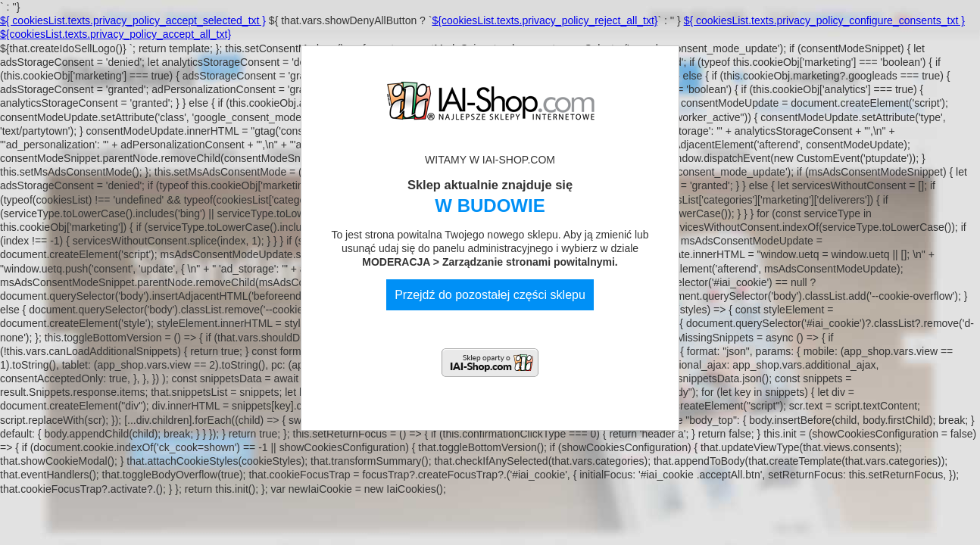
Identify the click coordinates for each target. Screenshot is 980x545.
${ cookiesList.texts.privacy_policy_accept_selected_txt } (133, 20)
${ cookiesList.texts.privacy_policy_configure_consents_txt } (824, 20)
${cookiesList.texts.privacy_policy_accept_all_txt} (115, 34)
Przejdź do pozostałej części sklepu (490, 295)
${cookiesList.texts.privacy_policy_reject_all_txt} (545, 20)
